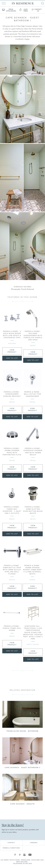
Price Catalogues (9, 10)
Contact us (36, 10)
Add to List (12, 358)
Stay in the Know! (13, 825)
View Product (12, 351)
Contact (11, 843)
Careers (34, 843)
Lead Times (23, 10)
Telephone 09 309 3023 (22, 863)
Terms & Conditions (11, 848)
